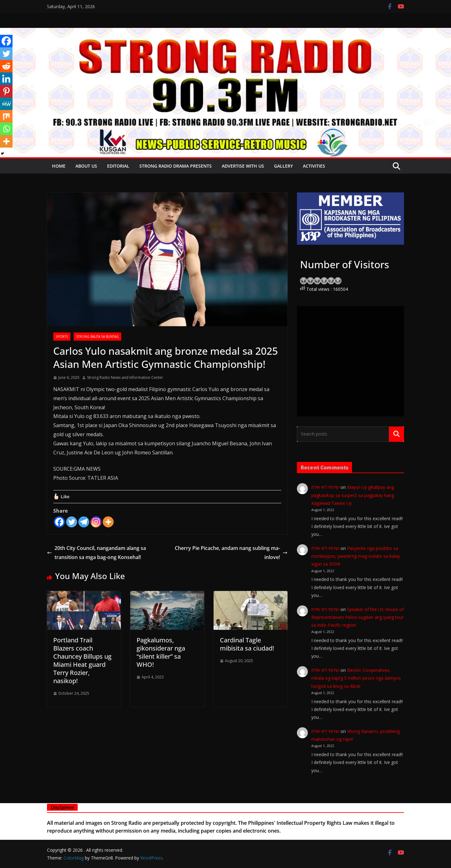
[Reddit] (6, 66)
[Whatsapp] (6, 129)
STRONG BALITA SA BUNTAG (97, 337)
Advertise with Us (243, 166)
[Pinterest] (6, 91)
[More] (108, 522)
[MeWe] (6, 104)
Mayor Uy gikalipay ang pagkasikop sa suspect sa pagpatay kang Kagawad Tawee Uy (353, 495)
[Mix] (6, 116)
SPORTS (62, 337)
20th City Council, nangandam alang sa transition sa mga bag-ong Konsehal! (96, 553)
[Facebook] (59, 522)
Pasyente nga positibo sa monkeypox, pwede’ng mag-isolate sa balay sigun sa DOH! (356, 556)
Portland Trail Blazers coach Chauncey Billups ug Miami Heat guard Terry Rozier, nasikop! (82, 660)
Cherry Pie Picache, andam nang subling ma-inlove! (231, 553)
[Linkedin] (6, 79)
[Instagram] (96, 522)
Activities (314, 166)
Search (397, 434)
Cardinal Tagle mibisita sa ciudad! (247, 644)
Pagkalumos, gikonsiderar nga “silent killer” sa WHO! (161, 652)
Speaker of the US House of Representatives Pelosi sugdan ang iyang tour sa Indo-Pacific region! (358, 617)
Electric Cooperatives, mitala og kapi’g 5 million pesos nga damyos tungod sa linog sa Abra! (356, 678)
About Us (86, 166)
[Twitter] (72, 522)
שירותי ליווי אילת (325, 487)
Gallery (283, 166)
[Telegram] (84, 522)
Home (59, 166)
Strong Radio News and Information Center (125, 377)
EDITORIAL (118, 166)
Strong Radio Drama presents (176, 166)
